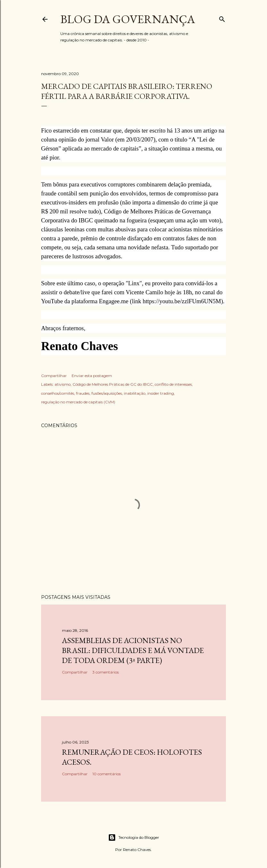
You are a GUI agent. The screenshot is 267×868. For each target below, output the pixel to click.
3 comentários (106, 672)
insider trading (161, 393)
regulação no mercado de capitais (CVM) (78, 402)
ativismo (63, 384)
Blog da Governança (128, 19)
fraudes (83, 393)
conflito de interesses (173, 384)
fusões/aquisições (107, 393)
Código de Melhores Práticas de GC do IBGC (113, 384)
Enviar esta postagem (92, 376)
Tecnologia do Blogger (134, 838)
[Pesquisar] (222, 18)
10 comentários (107, 774)
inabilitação (135, 393)
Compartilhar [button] (54, 376)
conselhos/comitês (58, 393)
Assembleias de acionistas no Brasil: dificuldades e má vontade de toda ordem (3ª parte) (133, 650)
